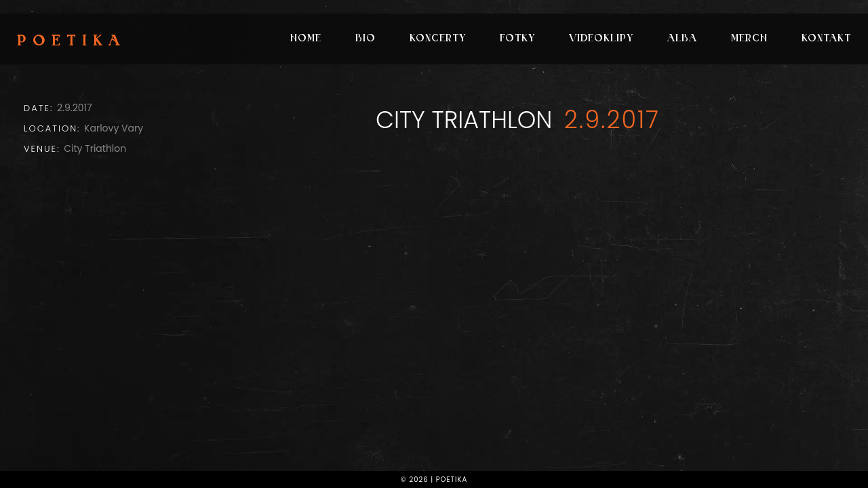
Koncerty (438, 39)
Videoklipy (601, 39)
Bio (366, 39)
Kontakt (826, 39)
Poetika (72, 42)
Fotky (517, 39)
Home (306, 39)
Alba (682, 39)
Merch (749, 39)
